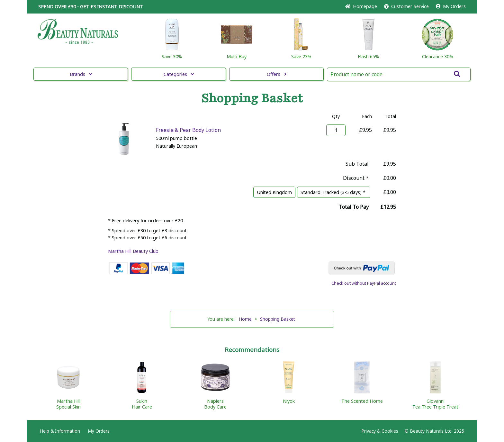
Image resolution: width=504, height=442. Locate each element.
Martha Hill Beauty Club (133, 251)
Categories (179, 74)
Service (406, 6)
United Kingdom (274, 192)
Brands (81, 74)
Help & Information (60, 431)
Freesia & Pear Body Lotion (188, 130)
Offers (277, 74)
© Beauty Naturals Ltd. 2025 (434, 431)
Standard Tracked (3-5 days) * (334, 192)
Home (361, 6)
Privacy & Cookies (380, 431)
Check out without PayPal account (364, 283)
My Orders (451, 6)
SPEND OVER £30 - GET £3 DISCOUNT (91, 7)
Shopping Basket (278, 319)
